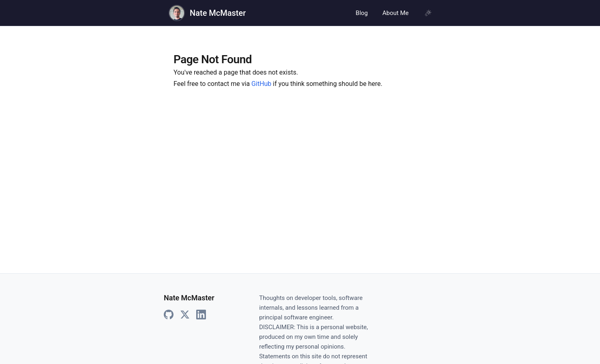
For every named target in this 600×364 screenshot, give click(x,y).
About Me (395, 13)
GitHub (261, 84)
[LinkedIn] (201, 315)
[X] (185, 315)
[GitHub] (169, 315)
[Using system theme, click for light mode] (428, 13)
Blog (362, 13)
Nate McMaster (218, 13)
